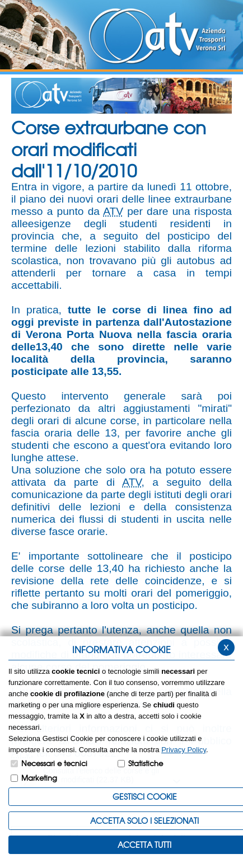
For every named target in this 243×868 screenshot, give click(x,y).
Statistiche (146, 763)
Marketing (39, 778)
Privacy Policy (184, 750)
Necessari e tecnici (54, 763)
